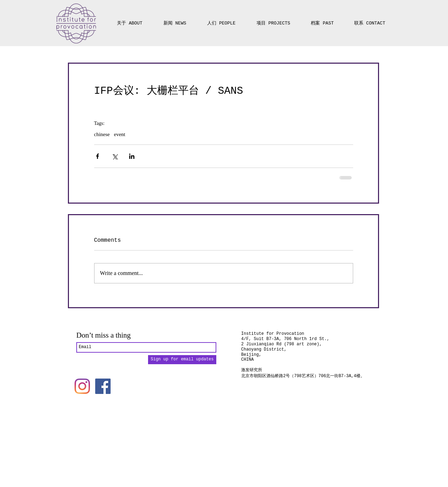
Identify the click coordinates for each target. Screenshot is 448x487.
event (119, 134)
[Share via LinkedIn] (132, 156)
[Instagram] (82, 386)
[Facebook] (103, 386)
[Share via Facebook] (97, 156)
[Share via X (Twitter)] (115, 156)
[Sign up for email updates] (182, 360)
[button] (273, 20)
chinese (102, 134)
